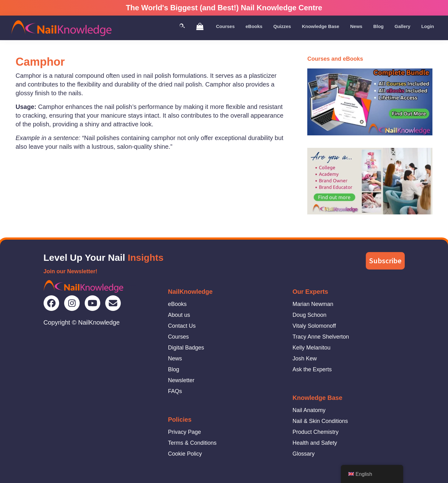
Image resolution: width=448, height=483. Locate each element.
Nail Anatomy (309, 410)
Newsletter (181, 380)
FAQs (175, 391)
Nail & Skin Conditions (320, 421)
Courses (179, 337)
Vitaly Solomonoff (314, 326)
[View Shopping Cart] (200, 26)
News (175, 359)
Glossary (304, 454)
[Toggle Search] (182, 26)
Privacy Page (185, 432)
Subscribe (385, 261)
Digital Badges (186, 348)
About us (179, 315)
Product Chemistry (316, 432)
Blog (174, 369)
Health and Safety (315, 443)
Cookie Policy (185, 454)
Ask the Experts (312, 369)
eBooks (177, 304)
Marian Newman (313, 304)
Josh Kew (305, 359)
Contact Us (182, 326)
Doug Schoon (310, 315)
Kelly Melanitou (312, 348)
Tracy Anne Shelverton (321, 337)
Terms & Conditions (192, 443)
